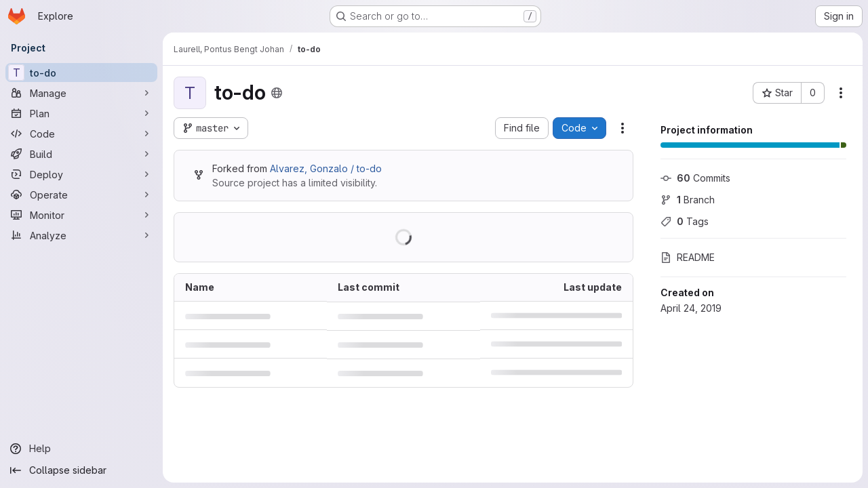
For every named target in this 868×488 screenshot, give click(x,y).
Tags (685, 221)
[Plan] (81, 113)
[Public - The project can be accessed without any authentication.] (277, 93)
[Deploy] (81, 174)
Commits (695, 178)
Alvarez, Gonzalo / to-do (326, 168)
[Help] (81, 449)
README (688, 257)
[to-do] (81, 73)
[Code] (81, 134)
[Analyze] (81, 235)
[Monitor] (81, 215)
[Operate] (81, 195)
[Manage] (81, 93)
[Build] (81, 154)
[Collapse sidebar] (81, 470)
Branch (688, 200)
